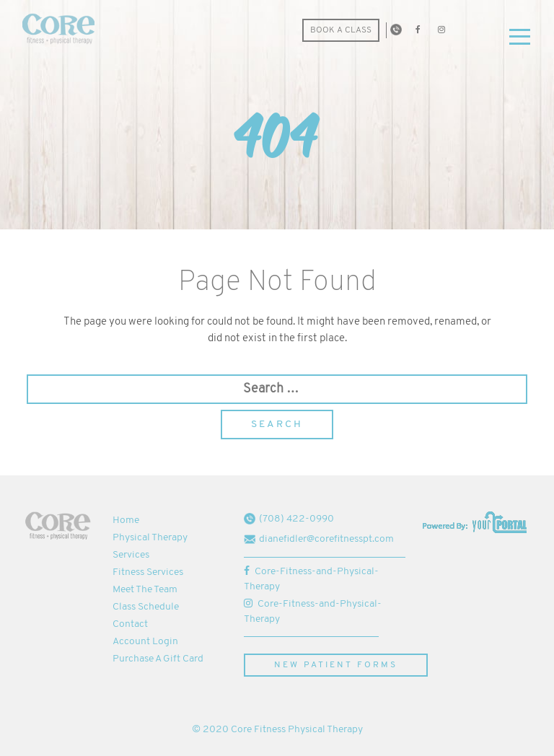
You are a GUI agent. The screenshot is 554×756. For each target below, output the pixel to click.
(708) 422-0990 (289, 519)
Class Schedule (146, 607)
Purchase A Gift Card (158, 659)
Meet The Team (145, 590)
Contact (130, 624)
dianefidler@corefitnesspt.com (319, 539)
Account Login (145, 642)
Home (126, 520)
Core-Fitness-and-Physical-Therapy (311, 579)
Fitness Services (148, 572)
